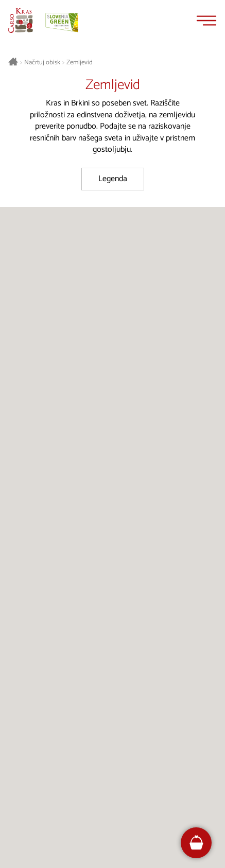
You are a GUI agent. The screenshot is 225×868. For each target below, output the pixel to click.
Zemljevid (80, 63)
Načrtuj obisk (42, 63)
